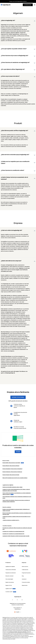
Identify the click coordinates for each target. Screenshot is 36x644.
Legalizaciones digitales (13, 632)
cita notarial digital (18, 633)
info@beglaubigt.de (6, 637)
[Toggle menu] (35, 5)
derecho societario (6, 33)
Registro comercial (11, 633)
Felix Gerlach (4, 309)
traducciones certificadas (22, 632)
